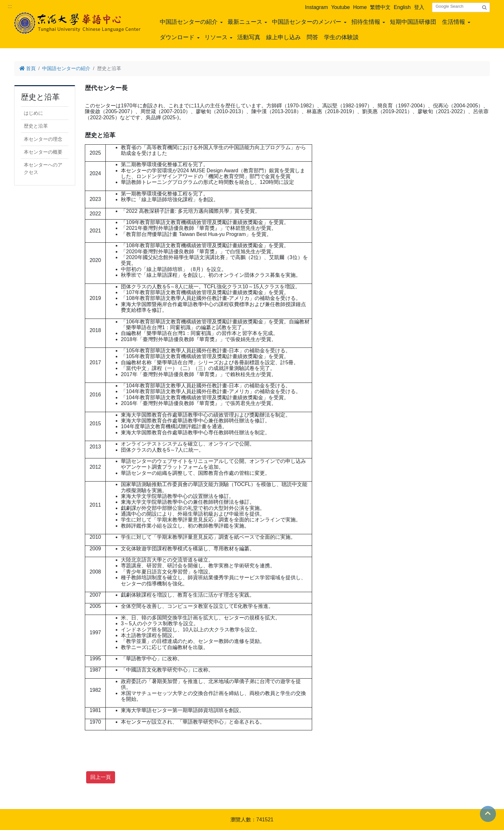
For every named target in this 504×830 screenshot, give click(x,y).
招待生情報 (366, 22)
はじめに (33, 113)
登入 (419, 7)
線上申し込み (283, 37)
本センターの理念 (43, 139)
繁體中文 (380, 7)
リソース (216, 37)
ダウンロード (177, 37)
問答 (312, 37)
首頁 (27, 68)
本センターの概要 (43, 152)
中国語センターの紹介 (189, 22)
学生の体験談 (341, 37)
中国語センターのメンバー (307, 22)
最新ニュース (245, 22)
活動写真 (249, 37)
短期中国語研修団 (413, 22)
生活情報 (454, 22)
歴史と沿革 (36, 126)
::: (10, 6)
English (402, 7)
